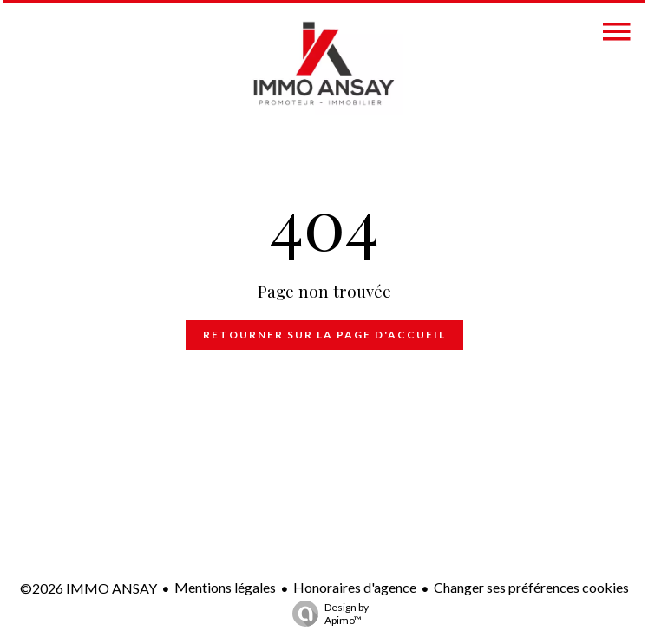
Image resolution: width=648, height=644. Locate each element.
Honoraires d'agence (355, 587)
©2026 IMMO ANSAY (88, 588)
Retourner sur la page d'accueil (324, 335)
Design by (326, 614)
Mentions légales (225, 587)
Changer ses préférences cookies (531, 587)
